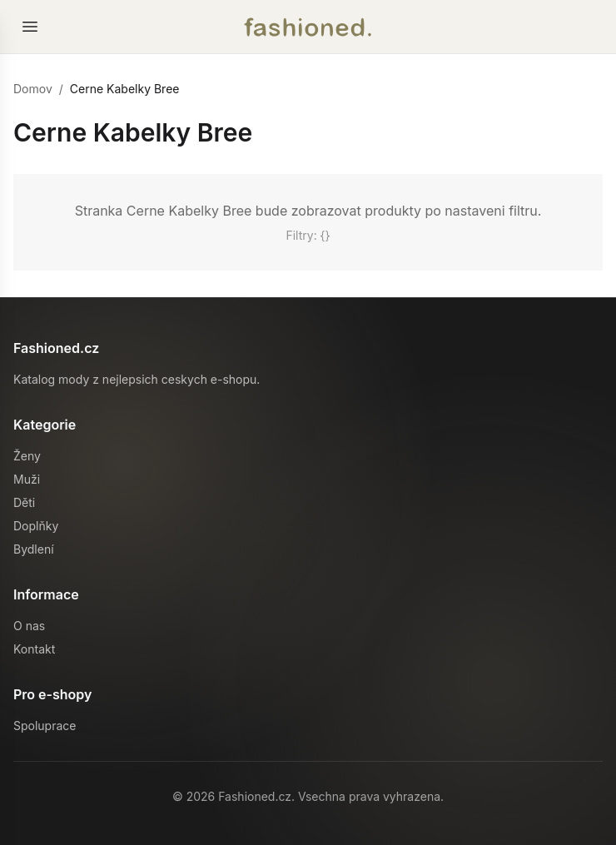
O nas (29, 626)
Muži (27, 479)
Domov (33, 89)
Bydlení (34, 549)
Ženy (27, 456)
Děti (24, 502)
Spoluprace (45, 726)
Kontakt (34, 649)
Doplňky (36, 526)
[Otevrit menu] (30, 27)
